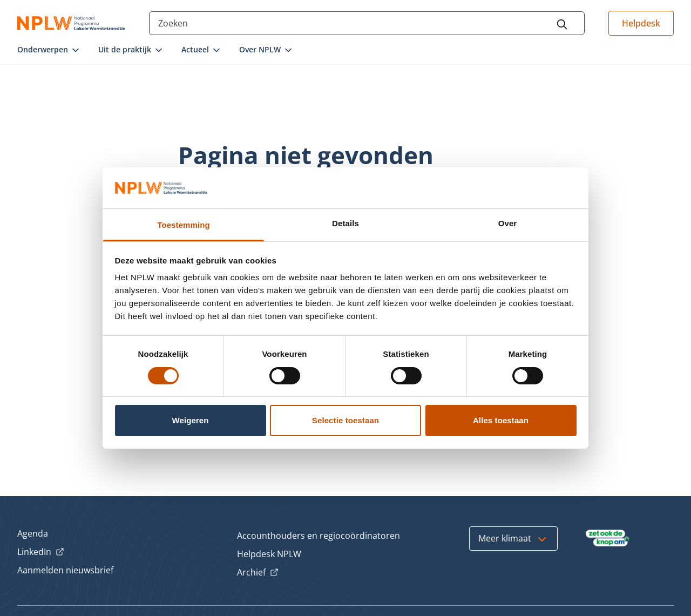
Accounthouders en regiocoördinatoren (319, 536)
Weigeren (190, 420)
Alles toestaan (501, 420)
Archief (258, 573)
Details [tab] (345, 223)
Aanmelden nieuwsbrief (65, 570)
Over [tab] (508, 223)
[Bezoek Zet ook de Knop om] (608, 538)
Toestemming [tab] (184, 225)
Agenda (33, 533)
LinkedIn (41, 552)
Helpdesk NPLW (269, 554)
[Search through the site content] (367, 23)
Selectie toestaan (345, 420)
